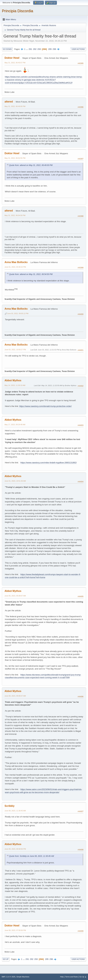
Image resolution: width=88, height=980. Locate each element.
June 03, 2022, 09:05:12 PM (18, 313)
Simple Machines (23, 977)
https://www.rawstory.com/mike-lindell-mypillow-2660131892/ (49, 463)
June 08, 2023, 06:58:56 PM (15, 849)
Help (62, 977)
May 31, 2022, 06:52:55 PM (15, 158)
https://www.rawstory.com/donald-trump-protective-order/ (45, 406)
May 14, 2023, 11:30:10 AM (15, 385)
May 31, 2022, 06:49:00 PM (15, 106)
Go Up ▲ (83, 977)
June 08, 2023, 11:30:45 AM (15, 811)
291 (30, 49)
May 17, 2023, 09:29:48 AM (15, 425)
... (27, 49)
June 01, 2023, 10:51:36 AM (15, 481)
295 (50, 49)
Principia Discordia (18, 11)
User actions (78, 49)
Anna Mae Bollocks (16, 262)
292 (35, 49)
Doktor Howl (12, 58)
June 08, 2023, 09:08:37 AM (15, 696)
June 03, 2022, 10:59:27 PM (15, 350)
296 (54, 49)
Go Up (6, 959)
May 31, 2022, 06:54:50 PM (15, 215)
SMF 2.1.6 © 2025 (8, 977)
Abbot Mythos (13, 380)
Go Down (7, 49)
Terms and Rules (72, 977)
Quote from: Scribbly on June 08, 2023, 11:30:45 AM (32, 856)
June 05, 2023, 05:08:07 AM (15, 596)
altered (9, 102)
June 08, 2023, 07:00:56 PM (15, 930)
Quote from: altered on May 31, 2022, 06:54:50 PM (31, 274)
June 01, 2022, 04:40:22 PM (15, 267)
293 (39, 49)
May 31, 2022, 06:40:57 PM (15, 63)
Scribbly (10, 806)
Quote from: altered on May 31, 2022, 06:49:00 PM (31, 165)
